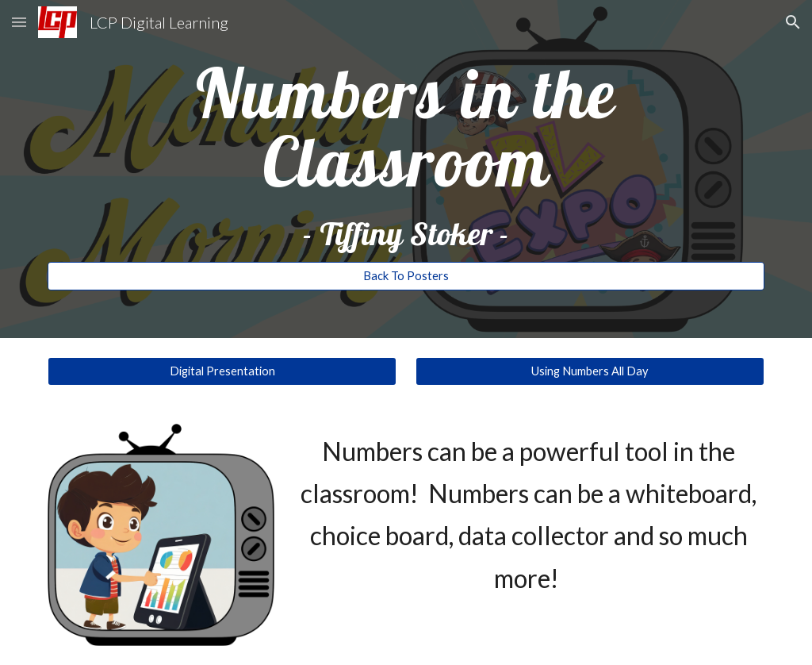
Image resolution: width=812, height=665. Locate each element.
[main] (406, 155)
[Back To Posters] (406, 276)
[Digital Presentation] (222, 371)
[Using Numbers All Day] (590, 371)
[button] (19, 22)
